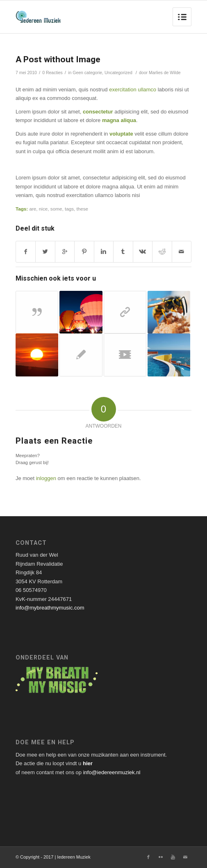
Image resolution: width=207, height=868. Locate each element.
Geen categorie (87, 73)
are (33, 209)
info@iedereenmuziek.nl (112, 772)
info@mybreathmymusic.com (50, 608)
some (56, 209)
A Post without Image (58, 60)
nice (43, 209)
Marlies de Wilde (165, 73)
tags (69, 209)
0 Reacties (52, 73)
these (82, 209)
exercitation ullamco (133, 90)
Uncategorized (118, 73)
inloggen (46, 478)
